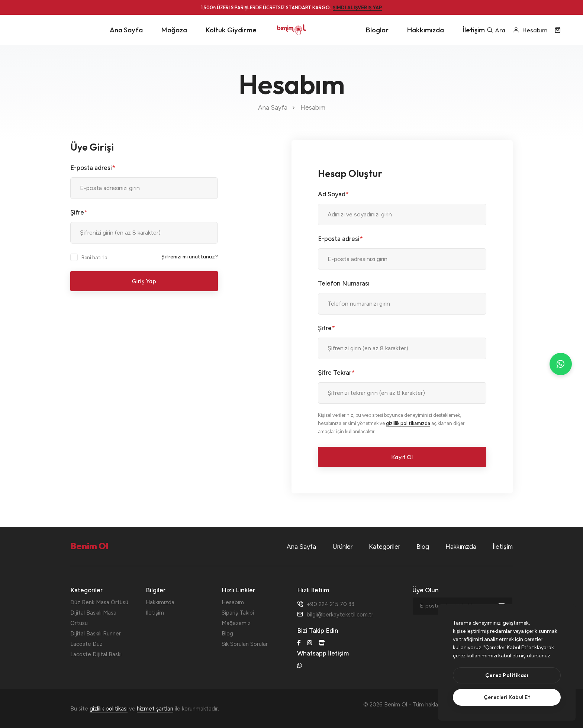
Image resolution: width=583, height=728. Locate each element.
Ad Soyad (333, 194)
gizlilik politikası (109, 709)
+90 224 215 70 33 (331, 604)
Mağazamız (236, 623)
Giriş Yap (144, 281)
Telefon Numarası (344, 283)
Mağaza (174, 30)
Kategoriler (384, 547)
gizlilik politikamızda (408, 423)
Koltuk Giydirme (231, 30)
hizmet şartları (155, 709)
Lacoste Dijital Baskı (96, 654)
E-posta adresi (93, 168)
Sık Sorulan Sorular (245, 644)
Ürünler (342, 547)
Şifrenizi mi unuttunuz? (190, 257)
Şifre (79, 212)
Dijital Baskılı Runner (96, 634)
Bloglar (377, 30)
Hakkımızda (426, 30)
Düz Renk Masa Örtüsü (99, 602)
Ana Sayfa (126, 30)
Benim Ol (473, 705)
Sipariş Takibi (238, 613)
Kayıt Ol (402, 457)
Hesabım (233, 602)
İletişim (474, 30)
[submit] (505, 606)
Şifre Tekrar (336, 373)
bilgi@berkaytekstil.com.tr (340, 615)
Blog (423, 547)
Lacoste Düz (86, 644)
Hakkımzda (461, 547)
